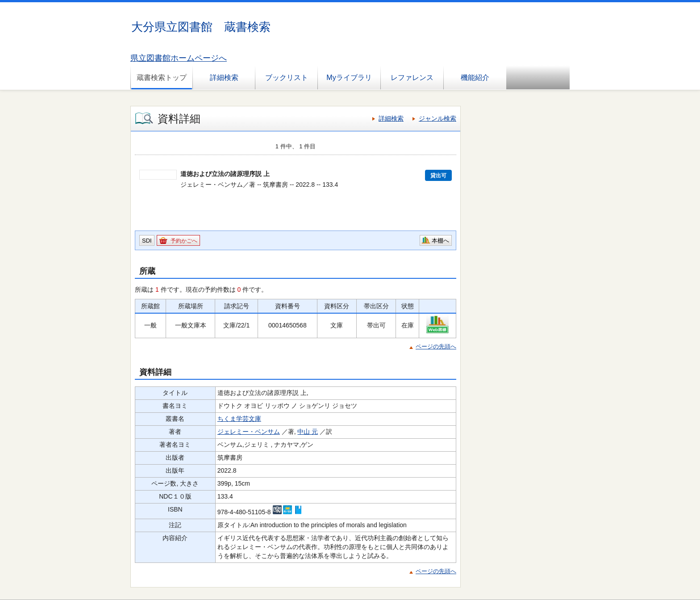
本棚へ (440, 241)
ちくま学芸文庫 (239, 419)
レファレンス (412, 78)
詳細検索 (224, 78)
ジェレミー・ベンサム (249, 432)
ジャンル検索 (437, 118)
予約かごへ (184, 241)
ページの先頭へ (436, 346)
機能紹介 (475, 78)
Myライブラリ (349, 78)
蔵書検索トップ (162, 78)
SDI (147, 241)
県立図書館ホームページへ (179, 58)
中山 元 (308, 432)
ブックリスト (287, 78)
